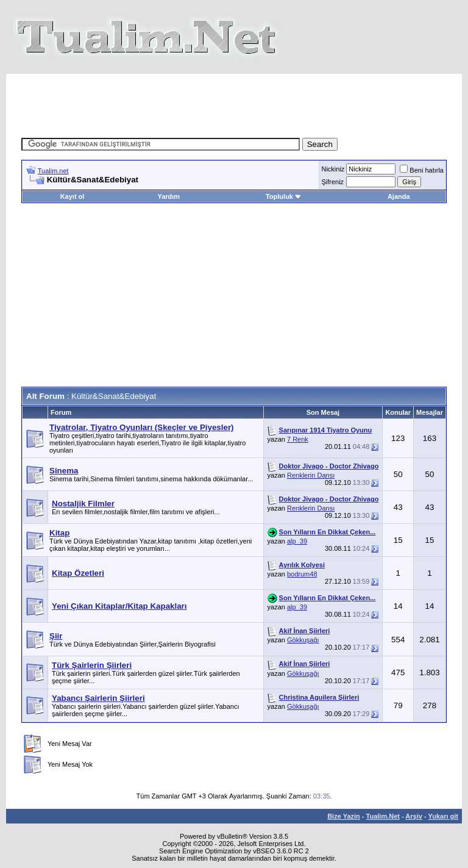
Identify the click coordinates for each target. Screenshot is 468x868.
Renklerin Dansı (311, 475)
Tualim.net (53, 171)
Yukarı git (443, 816)
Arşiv (414, 816)
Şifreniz (332, 182)
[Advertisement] (243, 101)
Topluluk (284, 196)
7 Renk (298, 439)
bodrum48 (302, 574)
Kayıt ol (73, 196)
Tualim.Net (383, 816)
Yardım (168, 196)
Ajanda (399, 196)
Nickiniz (333, 169)
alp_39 (297, 541)
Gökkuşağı (303, 640)
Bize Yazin (344, 816)
